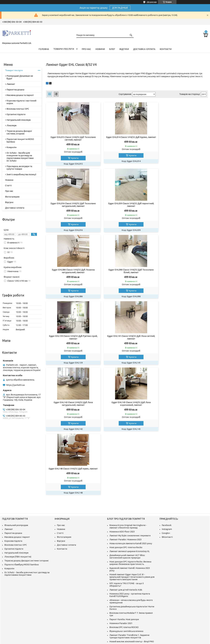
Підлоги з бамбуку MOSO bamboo (22, 483)
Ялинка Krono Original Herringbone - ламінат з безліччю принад (128, 445)
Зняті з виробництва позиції (21, 174)
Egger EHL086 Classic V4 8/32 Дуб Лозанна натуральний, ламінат (127, 205)
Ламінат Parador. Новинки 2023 (125, 458)
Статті (8, 185)
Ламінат (11, 84)
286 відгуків (152, 2)
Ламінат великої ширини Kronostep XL (129, 469)
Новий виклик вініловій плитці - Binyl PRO (132, 560)
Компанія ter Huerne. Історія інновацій (129, 576)
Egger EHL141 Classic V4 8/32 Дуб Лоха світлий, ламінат (127, 271)
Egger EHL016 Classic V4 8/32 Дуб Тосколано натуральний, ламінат (182, 138)
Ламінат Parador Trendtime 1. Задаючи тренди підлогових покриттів (129, 555)
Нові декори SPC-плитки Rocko (126, 466)
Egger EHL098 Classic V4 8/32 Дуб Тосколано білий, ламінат (182, 205)
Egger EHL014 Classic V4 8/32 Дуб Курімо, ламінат (127, 138)
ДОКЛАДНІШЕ (120, 8)
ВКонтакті (167, 455)
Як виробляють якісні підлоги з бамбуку (130, 588)
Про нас (86, 49)
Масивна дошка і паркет (17, 455)
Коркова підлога (13, 459)
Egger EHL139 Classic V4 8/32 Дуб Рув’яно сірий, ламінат (72, 271)
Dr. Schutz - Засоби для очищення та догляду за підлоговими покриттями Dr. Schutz (20, 157)
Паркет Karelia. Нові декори (124, 538)
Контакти (166, 49)
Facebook (167, 443)
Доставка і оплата (144, 49)
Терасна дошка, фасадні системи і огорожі (26, 479)
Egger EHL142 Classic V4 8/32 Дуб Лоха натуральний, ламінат (182, 271)
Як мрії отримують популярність (126, 584)
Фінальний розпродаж (16, 443)
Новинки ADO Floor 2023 (122, 450)
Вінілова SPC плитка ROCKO (124, 545)
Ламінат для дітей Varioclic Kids (126, 508)
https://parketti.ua (15, 385)
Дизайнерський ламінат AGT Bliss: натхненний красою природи (127, 475)
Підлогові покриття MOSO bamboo (20, 140)
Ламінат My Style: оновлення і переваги (130, 454)
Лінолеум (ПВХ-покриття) (18, 475)
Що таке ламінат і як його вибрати (128, 603)
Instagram (167, 447)
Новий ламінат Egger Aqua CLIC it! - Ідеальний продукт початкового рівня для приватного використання (132, 495)
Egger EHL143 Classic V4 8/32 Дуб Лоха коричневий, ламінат (72, 337)
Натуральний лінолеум (19, 120)
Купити (73, 158)
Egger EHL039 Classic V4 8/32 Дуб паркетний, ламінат (72, 205)
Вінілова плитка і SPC (18, 109)
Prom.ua (119, 639)
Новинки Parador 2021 (121, 541)
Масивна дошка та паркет (20, 95)
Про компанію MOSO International (127, 592)
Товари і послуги (64, 49)
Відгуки (124, 49)
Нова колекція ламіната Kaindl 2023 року (131, 462)
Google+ (166, 451)
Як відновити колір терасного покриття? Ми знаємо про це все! (131, 571)
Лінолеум (12, 125)
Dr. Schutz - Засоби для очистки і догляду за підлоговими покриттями (27, 492)
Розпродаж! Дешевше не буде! (20, 77)
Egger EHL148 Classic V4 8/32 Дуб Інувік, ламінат (127, 337)
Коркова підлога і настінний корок (21, 102)
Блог (112, 49)
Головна (44, 49)
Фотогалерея (12, 197)
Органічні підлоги (16, 114)
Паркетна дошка (15, 90)
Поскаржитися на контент (135, 641)
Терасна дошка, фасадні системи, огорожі (19, 132)
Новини (100, 49)
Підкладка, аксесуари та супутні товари (19, 168)
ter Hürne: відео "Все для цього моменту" (131, 580)
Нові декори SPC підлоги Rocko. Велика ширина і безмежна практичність (130, 481)
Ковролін (12, 147)
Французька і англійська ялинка (126, 549)
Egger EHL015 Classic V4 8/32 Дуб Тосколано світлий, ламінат (72, 138)
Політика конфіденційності (160, 641)
